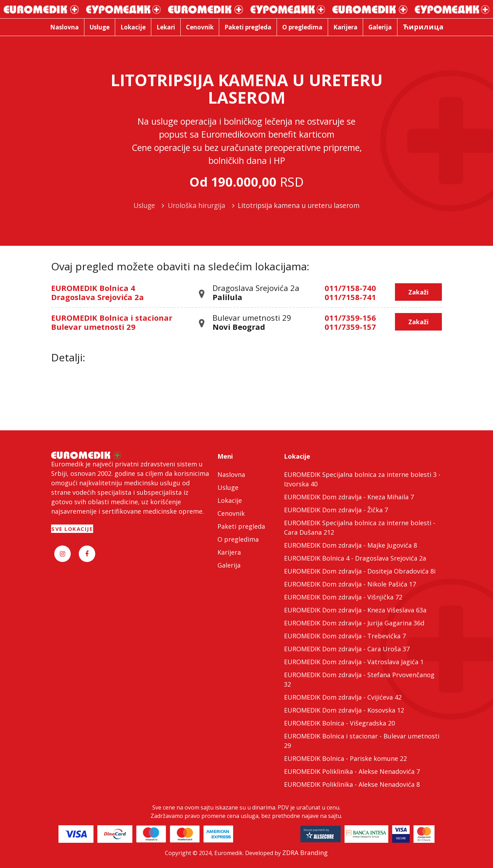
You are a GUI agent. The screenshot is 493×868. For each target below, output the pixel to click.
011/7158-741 (350, 297)
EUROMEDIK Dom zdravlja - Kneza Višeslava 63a (355, 610)
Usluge (228, 487)
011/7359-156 (350, 318)
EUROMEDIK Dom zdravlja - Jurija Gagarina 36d (354, 623)
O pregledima (238, 539)
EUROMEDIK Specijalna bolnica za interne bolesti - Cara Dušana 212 (360, 527)
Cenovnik (231, 513)
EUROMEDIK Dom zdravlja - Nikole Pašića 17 (350, 584)
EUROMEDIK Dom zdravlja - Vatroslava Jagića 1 (354, 662)
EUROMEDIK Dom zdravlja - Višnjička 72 (343, 597)
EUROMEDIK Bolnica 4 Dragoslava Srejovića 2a (98, 292)
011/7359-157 (350, 327)
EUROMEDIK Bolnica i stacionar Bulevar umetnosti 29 (112, 322)
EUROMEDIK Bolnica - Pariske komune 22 (345, 758)
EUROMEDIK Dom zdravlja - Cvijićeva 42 (343, 697)
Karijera (229, 552)
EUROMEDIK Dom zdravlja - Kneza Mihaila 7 (349, 497)
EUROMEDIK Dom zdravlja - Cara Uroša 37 (347, 649)
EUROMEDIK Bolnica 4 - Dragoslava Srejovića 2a (355, 558)
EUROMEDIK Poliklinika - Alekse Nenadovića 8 (352, 784)
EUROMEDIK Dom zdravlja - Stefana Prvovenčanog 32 (359, 679)
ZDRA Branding (305, 853)
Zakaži (418, 292)
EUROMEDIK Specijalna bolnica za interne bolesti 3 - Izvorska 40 (362, 479)
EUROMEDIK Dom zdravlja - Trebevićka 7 (345, 636)
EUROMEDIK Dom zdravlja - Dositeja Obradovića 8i (360, 571)
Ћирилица (423, 27)
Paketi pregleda (241, 526)
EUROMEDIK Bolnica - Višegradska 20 (339, 723)
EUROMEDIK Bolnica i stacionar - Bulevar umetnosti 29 (362, 741)
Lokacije (230, 500)
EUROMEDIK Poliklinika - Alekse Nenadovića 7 (352, 771)
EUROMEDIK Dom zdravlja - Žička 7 (336, 510)
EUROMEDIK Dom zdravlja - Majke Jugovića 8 (350, 545)
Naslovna (231, 474)
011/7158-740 (350, 288)
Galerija (229, 565)
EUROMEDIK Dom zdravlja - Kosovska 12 (344, 710)
